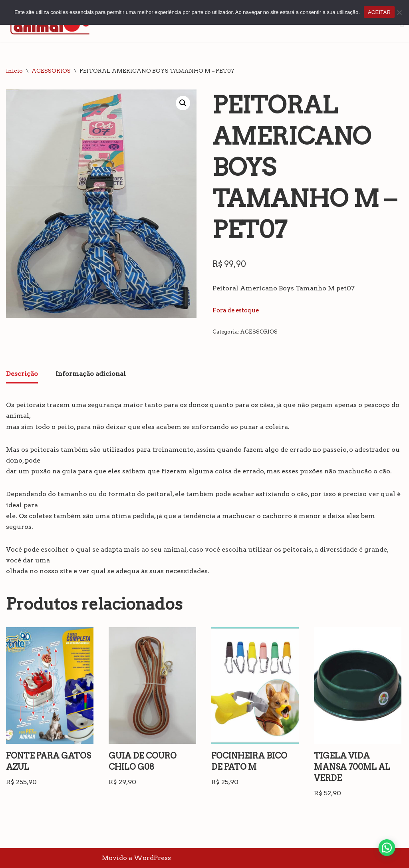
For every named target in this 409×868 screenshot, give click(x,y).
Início (14, 71)
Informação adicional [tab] (91, 374)
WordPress (152, 858)
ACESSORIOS (51, 71)
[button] (183, 103)
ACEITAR (379, 12)
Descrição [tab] (22, 374)
